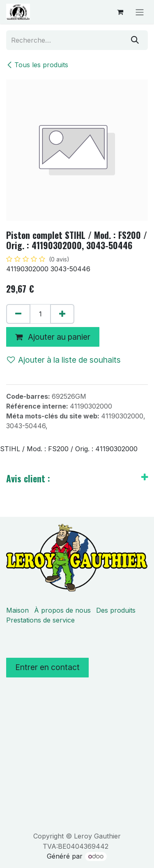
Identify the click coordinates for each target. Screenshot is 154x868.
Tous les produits (37, 65)
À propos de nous (62, 610)
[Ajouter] (62, 314)
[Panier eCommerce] (120, 12)
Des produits (116, 610)
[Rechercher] (135, 40)
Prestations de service (40, 620)
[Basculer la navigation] (140, 12)
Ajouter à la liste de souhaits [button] (64, 360)
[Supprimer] (18, 314)
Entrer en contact (47, 667)
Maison (17, 610)
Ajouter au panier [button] (53, 337)
